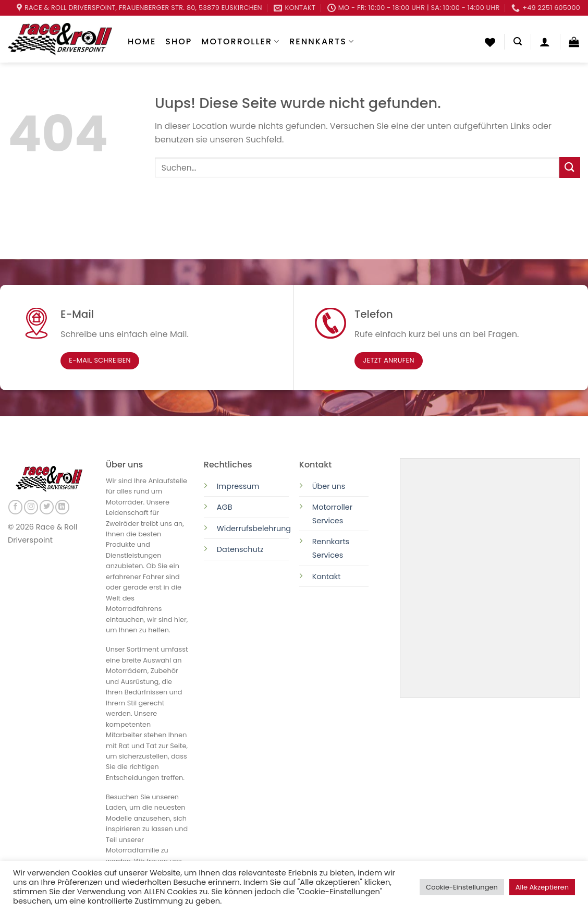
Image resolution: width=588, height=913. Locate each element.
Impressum (238, 486)
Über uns (329, 486)
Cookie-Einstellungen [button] (462, 887)
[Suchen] (518, 41)
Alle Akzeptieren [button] (542, 887)
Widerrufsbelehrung (254, 528)
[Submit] (570, 167)
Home (142, 41)
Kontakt (327, 576)
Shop (179, 41)
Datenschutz (241, 549)
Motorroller (241, 41)
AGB (225, 507)
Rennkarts (322, 41)
